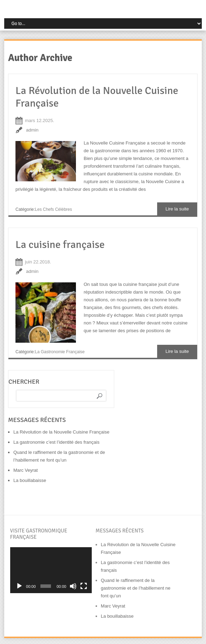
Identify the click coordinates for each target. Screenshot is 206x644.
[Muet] (73, 586)
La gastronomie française (60, 352)
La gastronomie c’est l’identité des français (56, 442)
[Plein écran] (84, 586)
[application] (51, 570)
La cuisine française (60, 245)
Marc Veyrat (25, 470)
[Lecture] (19, 586)
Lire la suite (177, 209)
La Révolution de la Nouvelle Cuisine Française (97, 97)
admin (32, 130)
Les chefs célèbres (53, 209)
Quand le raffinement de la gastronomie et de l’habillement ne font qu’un (136, 588)
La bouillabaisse (30, 480)
